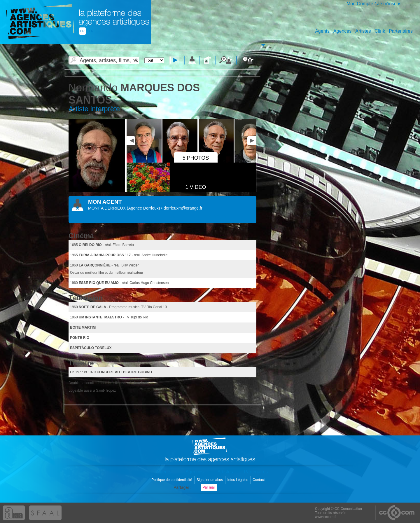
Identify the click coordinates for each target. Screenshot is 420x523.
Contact (259, 480)
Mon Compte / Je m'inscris (374, 4)
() (144, 208)
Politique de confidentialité (172, 480)
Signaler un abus (210, 480)
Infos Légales (238, 480)
